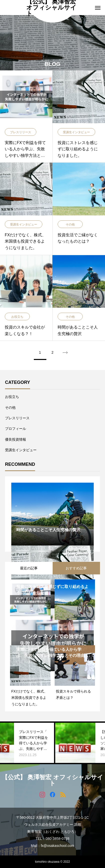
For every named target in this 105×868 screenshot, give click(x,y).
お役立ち (12, 397)
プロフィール (16, 429)
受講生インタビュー (21, 450)
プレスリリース (17, 418)
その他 (10, 407)
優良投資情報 (16, 439)
